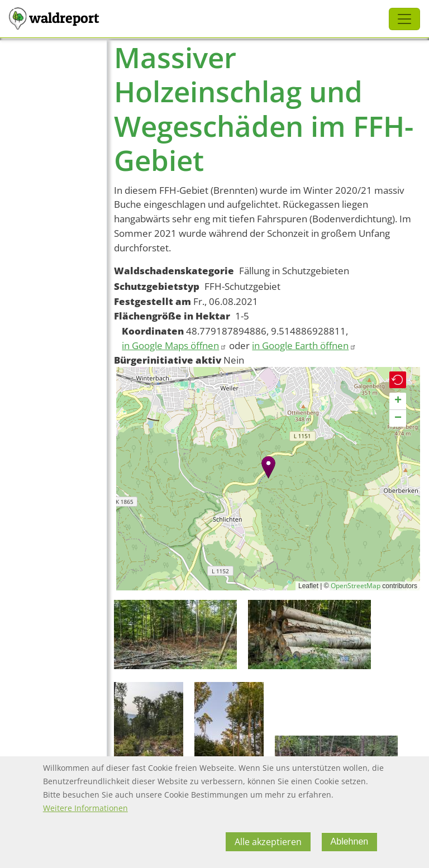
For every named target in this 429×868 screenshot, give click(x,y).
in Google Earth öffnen (304, 345)
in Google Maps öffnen (174, 345)
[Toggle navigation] (404, 19)
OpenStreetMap (356, 586)
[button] (268, 467)
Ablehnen (350, 841)
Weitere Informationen (85, 808)
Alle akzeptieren (268, 842)
